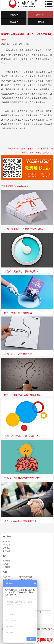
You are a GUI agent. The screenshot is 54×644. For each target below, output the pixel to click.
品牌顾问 (6, 567)
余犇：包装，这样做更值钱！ (19, 313)
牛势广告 (6, 541)
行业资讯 (14, 22)
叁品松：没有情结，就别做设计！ (21, 271)
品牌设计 (6, 564)
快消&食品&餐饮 (25, 577)
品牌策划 (6, 561)
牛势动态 (40, 22)
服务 (5, 556)
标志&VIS (7, 577)
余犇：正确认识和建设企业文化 (20, 521)
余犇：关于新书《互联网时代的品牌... (23, 229)
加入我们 (6, 551)
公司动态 (6, 548)
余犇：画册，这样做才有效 (18, 354)
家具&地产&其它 (25, 580)
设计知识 (40, 15)
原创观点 (14, 15)
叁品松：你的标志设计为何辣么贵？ (23, 478)
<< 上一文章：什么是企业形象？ (19, 149)
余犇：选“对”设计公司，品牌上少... (22, 436)
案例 (5, 572)
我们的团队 (7, 545)
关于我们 (7, 536)
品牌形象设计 (38, 50)
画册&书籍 (7, 580)
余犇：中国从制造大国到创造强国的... (23, 395)
